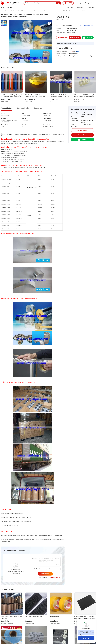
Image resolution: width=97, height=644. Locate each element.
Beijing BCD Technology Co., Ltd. (68, 43)
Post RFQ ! (56, 578)
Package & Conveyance (22, 11)
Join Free (94, 3)
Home (2, 11)
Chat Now (86, 638)
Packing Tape (33, 11)
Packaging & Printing (10, 11)
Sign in (89, 3)
